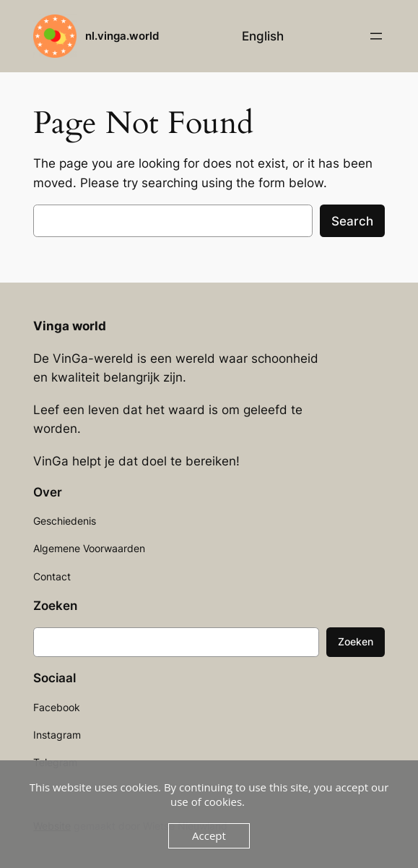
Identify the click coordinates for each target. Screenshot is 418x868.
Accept (209, 835)
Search (352, 221)
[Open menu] (376, 36)
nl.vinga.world (122, 36)
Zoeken (356, 641)
